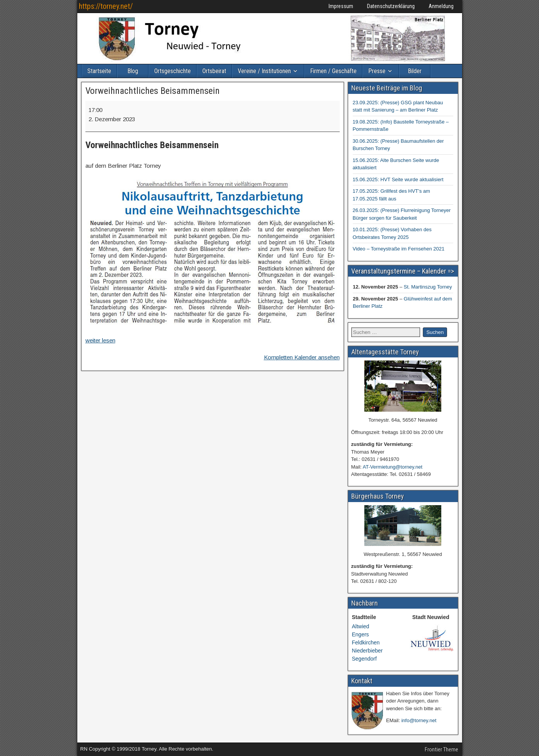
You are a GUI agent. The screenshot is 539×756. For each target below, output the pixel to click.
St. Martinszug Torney (428, 287)
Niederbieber (367, 651)
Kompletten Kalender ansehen (302, 357)
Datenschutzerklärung (391, 6)
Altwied (361, 626)
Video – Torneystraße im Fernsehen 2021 (399, 249)
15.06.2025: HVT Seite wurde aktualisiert (398, 179)
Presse (377, 71)
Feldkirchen (366, 643)
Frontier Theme (441, 749)
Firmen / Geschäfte (333, 71)
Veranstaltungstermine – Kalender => (403, 271)
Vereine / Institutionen (264, 71)
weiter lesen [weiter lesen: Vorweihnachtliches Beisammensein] (100, 340)
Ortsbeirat (214, 71)
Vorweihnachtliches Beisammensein (153, 91)
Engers (360, 634)
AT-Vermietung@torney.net (393, 467)
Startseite (99, 71)
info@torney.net (419, 720)
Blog (133, 71)
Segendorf (365, 659)
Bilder (415, 71)
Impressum (341, 6)
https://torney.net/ (106, 6)
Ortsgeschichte (173, 71)
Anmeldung (441, 6)
